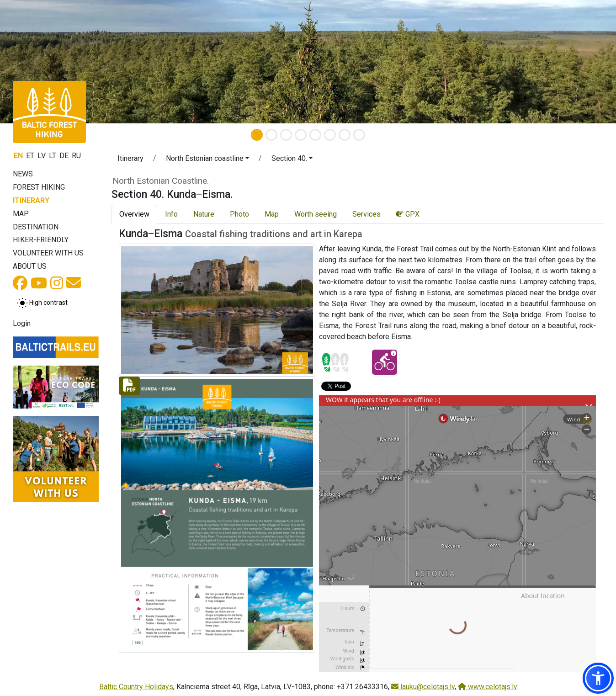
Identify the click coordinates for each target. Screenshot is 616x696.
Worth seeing (316, 214)
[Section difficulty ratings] (335, 362)
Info (171, 214)
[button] (207, 160)
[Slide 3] (286, 135)
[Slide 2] (271, 135)
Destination (36, 227)
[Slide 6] (330, 135)
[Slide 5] (315, 135)
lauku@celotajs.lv (423, 687)
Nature (204, 214)
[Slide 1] (257, 135)
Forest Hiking (39, 187)
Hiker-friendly (41, 240)
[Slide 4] (301, 135)
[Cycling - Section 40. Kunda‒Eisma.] (385, 362)
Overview (134, 214)
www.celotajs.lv (488, 687)
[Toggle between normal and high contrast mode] (42, 303)
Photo (239, 214)
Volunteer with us (48, 253)
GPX (408, 214)
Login (22, 323)
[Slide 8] (359, 135)
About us (30, 266)
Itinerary (31, 200)
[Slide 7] (345, 135)
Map (21, 214)
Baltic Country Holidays (136, 687)
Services (366, 214)
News (23, 174)
